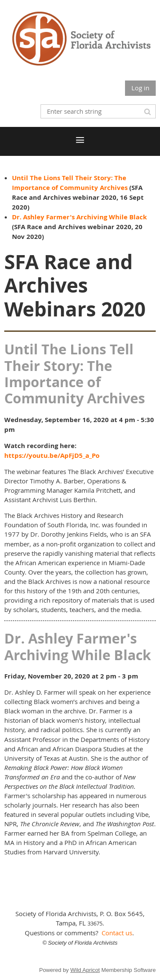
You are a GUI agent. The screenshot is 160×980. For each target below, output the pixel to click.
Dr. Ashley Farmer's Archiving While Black (79, 217)
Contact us (117, 933)
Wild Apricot (85, 970)
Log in (140, 88)
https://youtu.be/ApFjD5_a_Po (52, 456)
